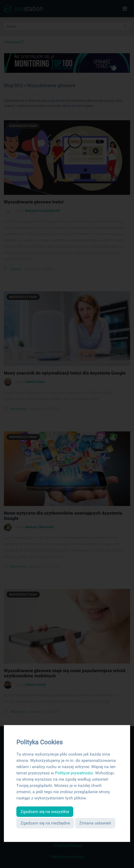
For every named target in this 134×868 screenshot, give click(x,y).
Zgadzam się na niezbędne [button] (45, 823)
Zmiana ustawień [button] (95, 823)
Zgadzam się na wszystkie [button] (45, 812)
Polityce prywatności (74, 773)
